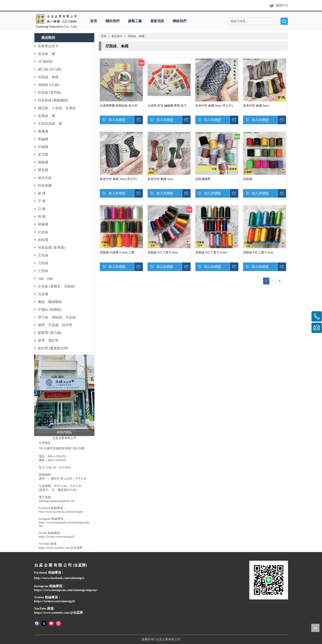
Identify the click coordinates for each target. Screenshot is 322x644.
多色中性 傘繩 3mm (160, 179)
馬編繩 (43, 139)
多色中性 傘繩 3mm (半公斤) (119, 179)
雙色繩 (43, 170)
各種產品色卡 (48, 46)
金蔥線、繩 (46, 116)
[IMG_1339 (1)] (64, 395)
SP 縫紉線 (45, 61)
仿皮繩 (43, 294)
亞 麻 (42, 209)
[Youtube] (51, 623)
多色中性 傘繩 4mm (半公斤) (214, 106)
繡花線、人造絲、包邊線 (57, 108)
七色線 (43, 271)
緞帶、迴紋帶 (48, 341)
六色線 (43, 263)
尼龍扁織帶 (203, 179)
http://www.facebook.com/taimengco (61, 512)
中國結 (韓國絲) (50, 310)
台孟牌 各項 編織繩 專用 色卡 (167, 106)
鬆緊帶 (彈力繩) (50, 333)
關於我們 (112, 21)
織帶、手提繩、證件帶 (55, 325)
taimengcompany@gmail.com (57, 501)
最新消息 (157, 21)
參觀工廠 (135, 21)
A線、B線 (45, 279)
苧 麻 (42, 201)
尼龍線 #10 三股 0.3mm (163, 252)
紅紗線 (43, 232)
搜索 (284, 21)
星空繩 (43, 154)
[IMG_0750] (269, 580)
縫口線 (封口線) (50, 69)
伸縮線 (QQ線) (49, 85)
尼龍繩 (248, 179)
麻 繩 (42, 193)
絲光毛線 (45, 178)
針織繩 (43, 147)
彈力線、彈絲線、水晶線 (57, 317)
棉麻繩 (43, 224)
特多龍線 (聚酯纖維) (53, 100)
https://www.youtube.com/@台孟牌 (61, 548)
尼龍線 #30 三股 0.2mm (258, 252)
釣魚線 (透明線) (50, 92)
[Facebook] (37, 623)
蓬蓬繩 (43, 131)
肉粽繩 (43, 240)
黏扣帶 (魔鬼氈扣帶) (53, 348)
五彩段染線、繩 (50, 123)
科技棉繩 (45, 185)
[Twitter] (44, 623)
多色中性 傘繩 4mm (256, 106)
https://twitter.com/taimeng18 (56, 537)
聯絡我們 (180, 21)
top (315, 628)
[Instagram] (58, 623)
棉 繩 (42, 216)
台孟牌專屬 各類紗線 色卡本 (119, 106)
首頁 (94, 21)
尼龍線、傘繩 (48, 77)
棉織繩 (43, 162)
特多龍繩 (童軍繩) (52, 248)
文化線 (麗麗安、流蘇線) (57, 286)
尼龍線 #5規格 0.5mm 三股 (117, 252)
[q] (56, 21)
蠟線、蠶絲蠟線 (50, 302)
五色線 (43, 255)
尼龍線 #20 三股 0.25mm (211, 252)
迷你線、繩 (46, 54)
